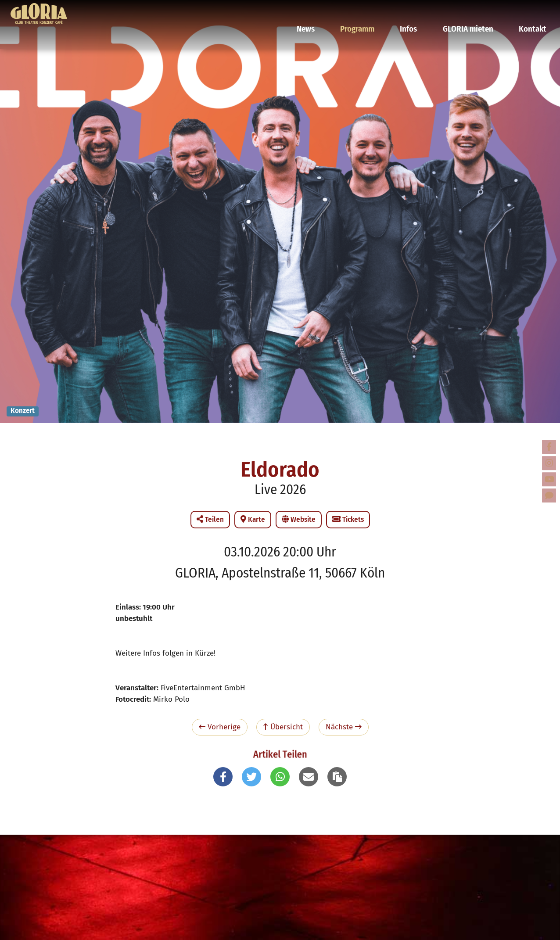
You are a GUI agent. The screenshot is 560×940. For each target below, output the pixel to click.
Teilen (210, 519)
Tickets (348, 519)
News (323, 11)
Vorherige (220, 727)
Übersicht (283, 727)
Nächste (344, 727)
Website (299, 519)
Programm (371, 11)
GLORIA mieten (473, 11)
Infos (418, 11)
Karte (253, 519)
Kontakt (532, 11)
